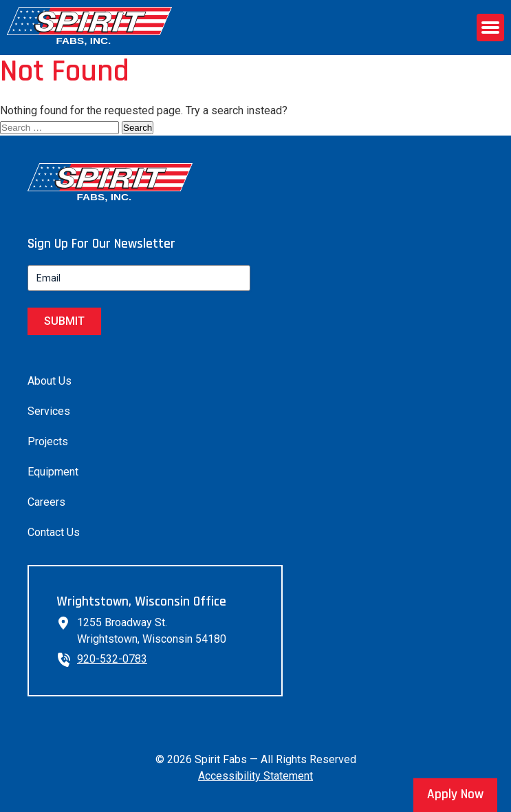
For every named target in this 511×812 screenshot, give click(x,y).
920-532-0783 (112, 659)
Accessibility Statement (255, 776)
